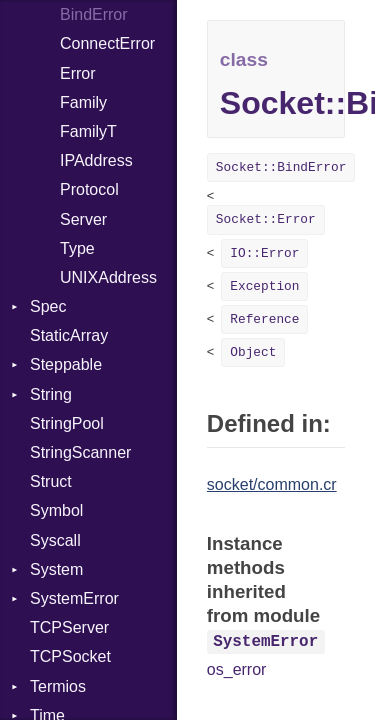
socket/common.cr (272, 484)
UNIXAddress (108, 277)
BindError (94, 14)
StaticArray (69, 335)
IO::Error (264, 253)
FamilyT (88, 131)
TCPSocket (70, 656)
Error (78, 73)
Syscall (55, 540)
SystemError (74, 598)
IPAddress (96, 160)
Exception (264, 286)
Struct (51, 481)
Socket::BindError (281, 167)
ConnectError (107, 43)
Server (83, 219)
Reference (264, 319)
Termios (58, 686)
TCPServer (69, 627)
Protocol (89, 189)
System (56, 569)
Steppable (66, 364)
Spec (48, 306)
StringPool (67, 423)
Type (77, 248)
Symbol (56, 510)
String (51, 394)
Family (83, 102)
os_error (237, 669)
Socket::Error (266, 219)
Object (253, 352)
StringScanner (80, 452)
